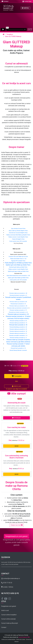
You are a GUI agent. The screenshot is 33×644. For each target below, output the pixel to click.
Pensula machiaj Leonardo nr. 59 (18, 321)
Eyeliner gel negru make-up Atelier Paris (18, 271)
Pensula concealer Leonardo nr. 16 (18, 335)
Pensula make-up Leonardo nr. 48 (18, 306)
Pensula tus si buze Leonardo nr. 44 (18, 312)
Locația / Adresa (7, 587)
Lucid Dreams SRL (24, 637)
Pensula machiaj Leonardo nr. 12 (18, 338)
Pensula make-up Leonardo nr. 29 (18, 329)
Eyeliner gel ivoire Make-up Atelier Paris (18, 265)
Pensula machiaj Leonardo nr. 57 (18, 310)
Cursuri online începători (9, 615)
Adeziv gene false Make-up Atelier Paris (18, 278)
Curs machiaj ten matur (16, 427)
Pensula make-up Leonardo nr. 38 (18, 293)
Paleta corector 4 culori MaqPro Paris (18, 237)
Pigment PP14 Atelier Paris (18, 261)
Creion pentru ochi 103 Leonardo (18, 280)
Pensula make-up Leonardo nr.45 (18, 302)
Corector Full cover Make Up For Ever (18, 257)
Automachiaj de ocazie (16, 403)
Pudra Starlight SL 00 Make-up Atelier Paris (18, 263)
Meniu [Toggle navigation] (25, 8)
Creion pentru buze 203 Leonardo (18, 241)
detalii (16, 446)
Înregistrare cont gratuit (9, 606)
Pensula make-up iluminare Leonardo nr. (18, 308)
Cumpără (16, 376)
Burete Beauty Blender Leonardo (18, 350)
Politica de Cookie (21, 639)
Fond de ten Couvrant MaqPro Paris (18, 233)
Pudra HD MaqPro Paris (18, 239)
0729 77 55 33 (7, 583)
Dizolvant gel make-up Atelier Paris (18, 267)
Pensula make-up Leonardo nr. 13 (18, 323)
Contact (5, 1)
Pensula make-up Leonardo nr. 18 (18, 331)
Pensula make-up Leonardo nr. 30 (18, 314)
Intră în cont (16, 386)
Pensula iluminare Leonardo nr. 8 (18, 295)
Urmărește (16, 418)
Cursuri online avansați (8, 619)
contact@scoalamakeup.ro (11, 578)
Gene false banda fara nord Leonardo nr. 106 (18, 276)
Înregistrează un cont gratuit (16, 536)
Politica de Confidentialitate (8, 639)
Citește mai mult (16, 525)
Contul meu (27, 1)
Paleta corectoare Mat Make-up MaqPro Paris (18, 235)
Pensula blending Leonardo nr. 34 (18, 327)
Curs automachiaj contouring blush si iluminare (16, 457)
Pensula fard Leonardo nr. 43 (18, 325)
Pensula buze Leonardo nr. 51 (18, 304)
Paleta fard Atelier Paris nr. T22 (18, 259)
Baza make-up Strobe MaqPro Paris (18, 231)
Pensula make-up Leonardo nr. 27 (18, 333)
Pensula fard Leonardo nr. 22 (18, 348)
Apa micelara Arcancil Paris (18, 228)
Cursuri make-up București (10, 623)
